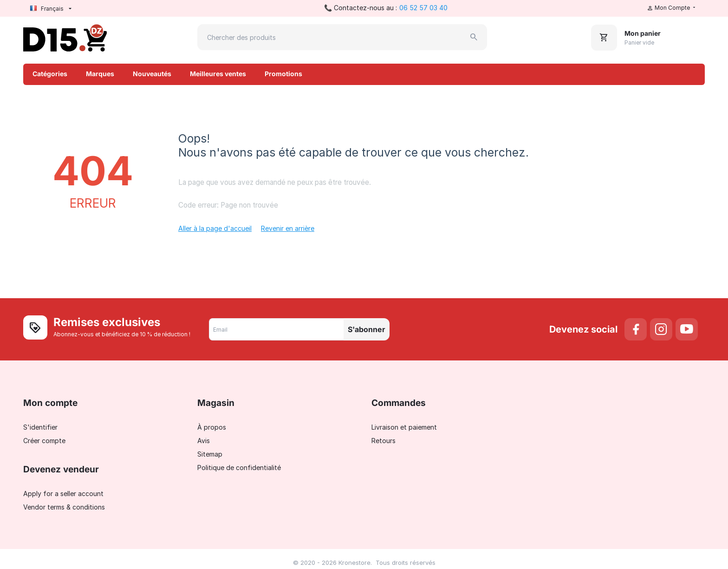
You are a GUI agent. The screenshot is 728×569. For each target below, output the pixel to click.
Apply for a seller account (63, 494)
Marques (100, 74)
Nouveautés (152, 74)
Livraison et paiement (404, 427)
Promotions (283, 74)
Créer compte (44, 441)
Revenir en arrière (288, 228)
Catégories (50, 74)
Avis (204, 441)
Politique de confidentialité (239, 468)
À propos (212, 427)
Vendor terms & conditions (64, 507)
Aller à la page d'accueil (215, 228)
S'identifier (40, 427)
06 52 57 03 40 (423, 8)
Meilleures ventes (218, 74)
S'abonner (367, 329)
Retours (383, 441)
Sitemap (210, 454)
